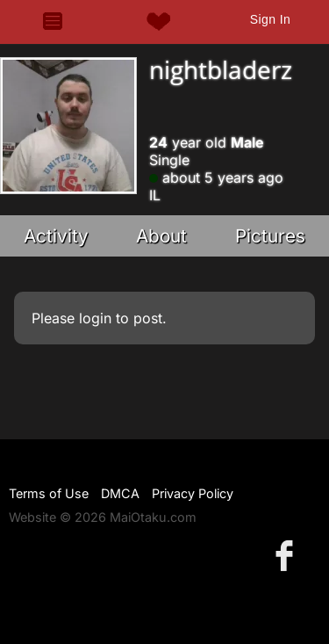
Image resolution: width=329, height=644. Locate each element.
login (95, 318)
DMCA (120, 493)
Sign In (270, 19)
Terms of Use (49, 493)
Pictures (270, 236)
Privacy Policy (193, 493)
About (161, 236)
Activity (56, 236)
